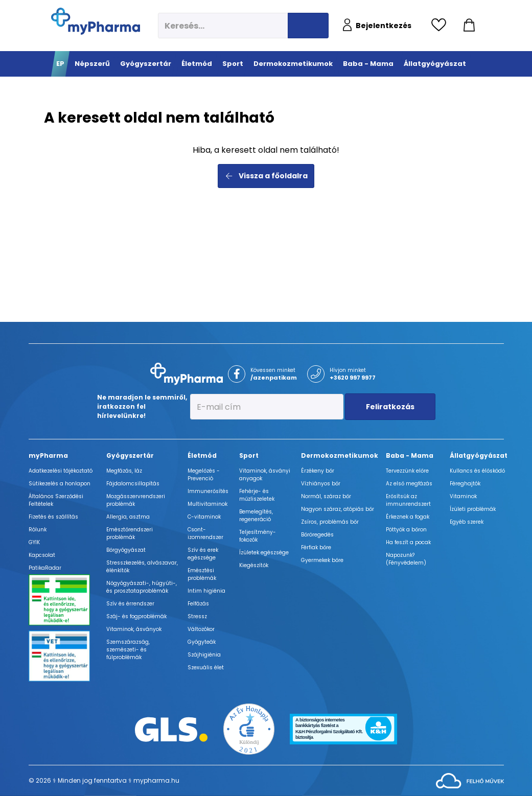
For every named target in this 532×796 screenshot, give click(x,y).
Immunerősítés (208, 491)
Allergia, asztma (128, 517)
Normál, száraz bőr (326, 496)
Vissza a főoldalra (266, 176)
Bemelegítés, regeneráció (256, 516)
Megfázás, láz (124, 471)
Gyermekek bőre (322, 560)
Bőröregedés (317, 535)
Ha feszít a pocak (408, 542)
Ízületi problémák (473, 509)
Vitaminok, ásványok (134, 629)
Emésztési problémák (202, 574)
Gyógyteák (202, 642)
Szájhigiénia (204, 655)
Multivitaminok (207, 504)
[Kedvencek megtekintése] (441, 26)
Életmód (202, 455)
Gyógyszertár (130, 455)
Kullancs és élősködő (477, 471)
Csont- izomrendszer (205, 533)
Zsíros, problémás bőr (330, 522)
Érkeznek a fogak (408, 517)
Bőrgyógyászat (126, 550)
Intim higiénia (206, 591)
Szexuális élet (206, 668)
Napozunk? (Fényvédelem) (406, 559)
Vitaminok (463, 496)
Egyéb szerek (467, 522)
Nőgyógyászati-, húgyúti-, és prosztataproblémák (142, 587)
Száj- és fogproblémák (136, 616)
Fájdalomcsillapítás (133, 484)
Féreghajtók (465, 484)
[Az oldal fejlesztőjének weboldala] (470, 780)
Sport (249, 455)
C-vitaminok (204, 517)
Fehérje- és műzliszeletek (257, 495)
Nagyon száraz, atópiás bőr (338, 509)
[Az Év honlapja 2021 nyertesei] (249, 728)
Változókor (201, 629)
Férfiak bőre (316, 547)
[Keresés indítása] (308, 26)
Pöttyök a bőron (406, 530)
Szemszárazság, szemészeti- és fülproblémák (128, 650)
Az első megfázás (409, 484)
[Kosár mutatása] (469, 26)
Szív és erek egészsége (203, 554)
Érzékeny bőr (318, 471)
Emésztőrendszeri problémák (130, 533)
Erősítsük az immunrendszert (408, 500)
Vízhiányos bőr (321, 484)
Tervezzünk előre (407, 471)
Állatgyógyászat (479, 455)
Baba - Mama (410, 455)
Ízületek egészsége (264, 553)
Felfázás (198, 604)
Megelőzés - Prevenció (204, 475)
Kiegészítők (254, 565)
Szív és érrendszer (130, 604)
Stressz (197, 616)
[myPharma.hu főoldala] (96, 21)
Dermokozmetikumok (340, 455)
